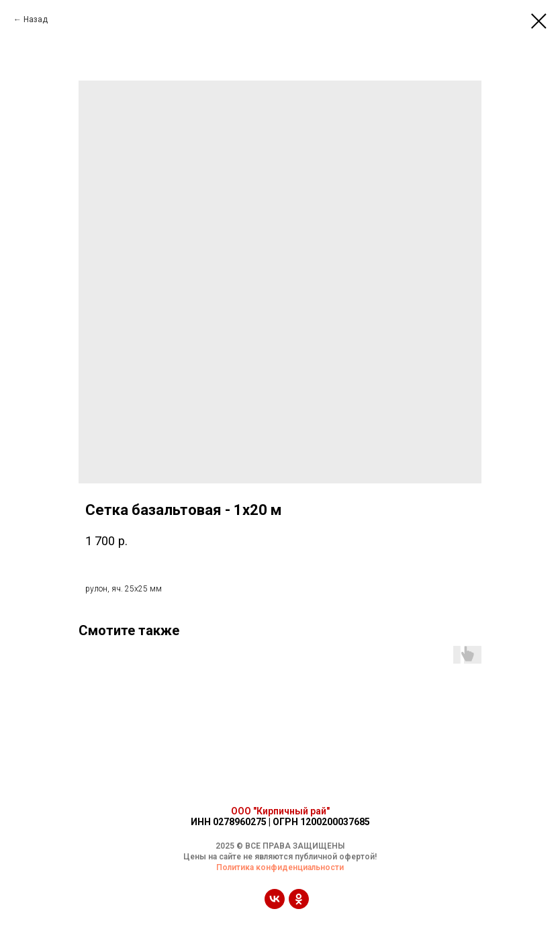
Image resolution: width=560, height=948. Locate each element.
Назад (36, 19)
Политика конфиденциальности (280, 867)
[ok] (299, 905)
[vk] (275, 905)
